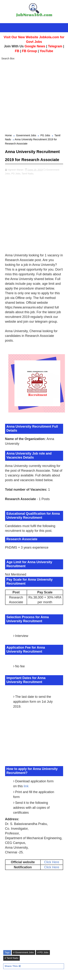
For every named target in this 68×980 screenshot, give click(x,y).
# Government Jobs (23, 952)
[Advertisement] (34, 97)
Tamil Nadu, (28, 174)
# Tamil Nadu (12, 958)
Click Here (52, 862)
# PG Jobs (43, 952)
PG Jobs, (16, 174)
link (26, 786)
